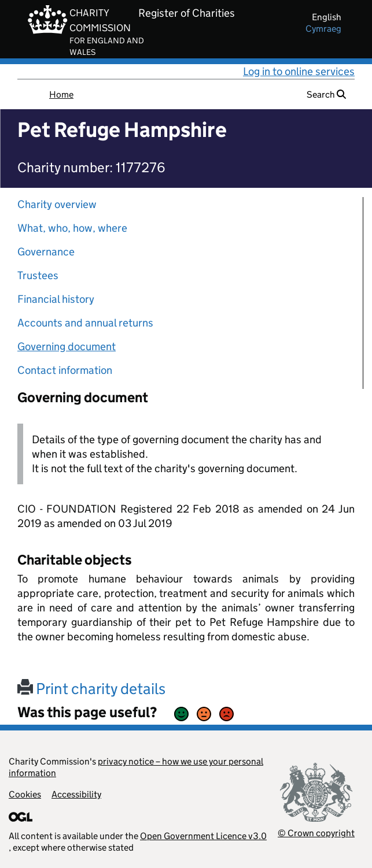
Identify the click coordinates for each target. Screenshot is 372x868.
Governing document (67, 346)
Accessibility (76, 794)
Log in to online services (299, 71)
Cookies (25, 794)
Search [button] (326, 94)
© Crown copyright (316, 833)
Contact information (65, 370)
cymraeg (323, 29)
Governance (46, 252)
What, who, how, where (72, 228)
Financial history (56, 299)
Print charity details (91, 689)
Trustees (38, 275)
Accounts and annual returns (85, 323)
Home (61, 94)
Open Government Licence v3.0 (203, 836)
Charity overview (57, 204)
